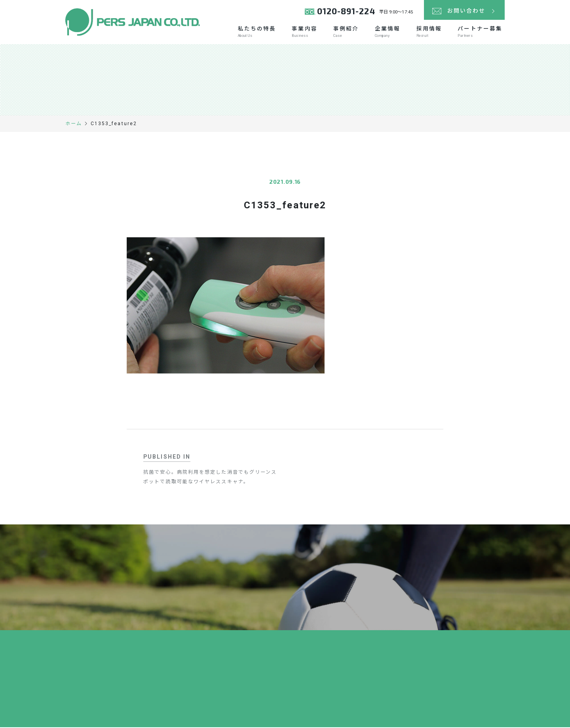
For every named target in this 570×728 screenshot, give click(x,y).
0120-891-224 (346, 12)
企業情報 (386, 32)
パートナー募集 (480, 32)
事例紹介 (344, 32)
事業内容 (302, 32)
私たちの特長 (253, 32)
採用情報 (428, 32)
